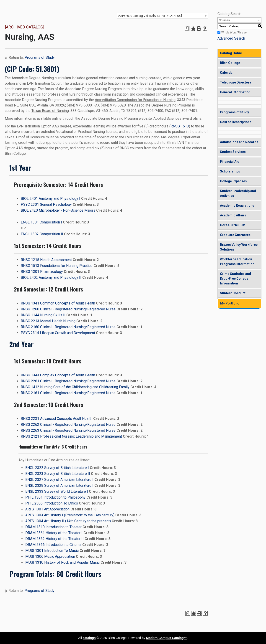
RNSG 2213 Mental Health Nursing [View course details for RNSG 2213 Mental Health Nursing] (48, 321)
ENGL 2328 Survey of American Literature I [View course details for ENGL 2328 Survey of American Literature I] (59, 486)
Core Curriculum (233, 225)
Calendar (227, 73)
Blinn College (230, 63)
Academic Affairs (233, 215)
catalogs (89, 638)
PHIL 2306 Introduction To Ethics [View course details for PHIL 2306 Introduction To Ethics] (52, 503)
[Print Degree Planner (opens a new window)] (187, 28)
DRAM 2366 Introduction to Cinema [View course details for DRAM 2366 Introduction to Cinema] (53, 545)
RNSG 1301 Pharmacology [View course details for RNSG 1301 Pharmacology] (42, 272)
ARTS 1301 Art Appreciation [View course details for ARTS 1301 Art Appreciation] (47, 509)
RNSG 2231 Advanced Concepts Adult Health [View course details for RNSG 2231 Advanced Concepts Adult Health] (57, 419)
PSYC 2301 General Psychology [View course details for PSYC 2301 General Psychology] (46, 204)
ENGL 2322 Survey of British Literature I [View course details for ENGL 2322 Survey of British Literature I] (57, 468)
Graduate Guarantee (235, 235)
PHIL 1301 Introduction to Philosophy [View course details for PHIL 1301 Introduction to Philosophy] (55, 497)
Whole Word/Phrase (234, 33)
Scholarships (230, 171)
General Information (235, 92)
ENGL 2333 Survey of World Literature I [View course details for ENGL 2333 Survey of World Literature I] (57, 491)
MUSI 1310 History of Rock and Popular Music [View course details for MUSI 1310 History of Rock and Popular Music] (62, 562)
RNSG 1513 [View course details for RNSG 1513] (180, 126)
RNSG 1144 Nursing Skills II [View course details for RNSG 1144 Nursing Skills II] (43, 315)
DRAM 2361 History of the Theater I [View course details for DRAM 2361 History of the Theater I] (54, 533)
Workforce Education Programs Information (237, 262)
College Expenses (233, 181)
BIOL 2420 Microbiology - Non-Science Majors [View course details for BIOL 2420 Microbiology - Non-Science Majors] (58, 210)
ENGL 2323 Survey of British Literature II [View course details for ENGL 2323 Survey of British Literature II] (58, 474)
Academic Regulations (237, 205)
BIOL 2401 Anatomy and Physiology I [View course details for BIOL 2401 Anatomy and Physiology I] (50, 199)
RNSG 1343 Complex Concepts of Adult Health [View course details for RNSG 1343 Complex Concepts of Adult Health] (58, 375)
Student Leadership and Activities (238, 193)
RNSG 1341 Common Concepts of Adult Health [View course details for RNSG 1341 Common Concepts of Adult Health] (58, 303)
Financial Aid (230, 162)
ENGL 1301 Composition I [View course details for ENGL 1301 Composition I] (41, 222)
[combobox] (163, 16)
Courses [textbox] (224, 20)
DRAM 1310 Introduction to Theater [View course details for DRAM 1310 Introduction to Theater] (53, 527)
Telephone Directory (235, 82)
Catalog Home (231, 53)
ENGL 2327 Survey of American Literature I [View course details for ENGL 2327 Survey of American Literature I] (59, 480)
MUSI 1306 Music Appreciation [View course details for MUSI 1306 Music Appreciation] (50, 557)
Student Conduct (233, 293)
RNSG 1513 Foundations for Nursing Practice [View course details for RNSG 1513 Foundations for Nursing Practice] (57, 266)
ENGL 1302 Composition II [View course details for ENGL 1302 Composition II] (42, 234)
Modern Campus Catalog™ (167, 638)
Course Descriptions (236, 122)
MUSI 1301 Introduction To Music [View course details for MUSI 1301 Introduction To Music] (52, 551)
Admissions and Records (239, 142)
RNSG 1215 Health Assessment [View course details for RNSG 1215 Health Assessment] (46, 260)
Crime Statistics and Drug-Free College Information (235, 279)
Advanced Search (231, 38)
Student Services (233, 152)
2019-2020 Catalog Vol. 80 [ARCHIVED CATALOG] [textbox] (150, 16)
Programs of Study (40, 57)
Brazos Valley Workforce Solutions (239, 247)
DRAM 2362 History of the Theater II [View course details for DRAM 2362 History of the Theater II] (54, 539)
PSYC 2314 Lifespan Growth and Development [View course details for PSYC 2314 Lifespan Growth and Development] (58, 333)
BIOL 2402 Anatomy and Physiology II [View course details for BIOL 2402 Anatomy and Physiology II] (51, 278)
